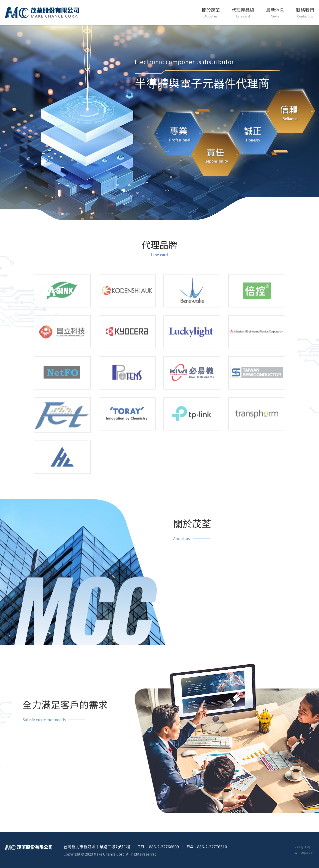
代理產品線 (243, 13)
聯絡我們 (305, 13)
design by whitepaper (304, 849)
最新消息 (275, 13)
